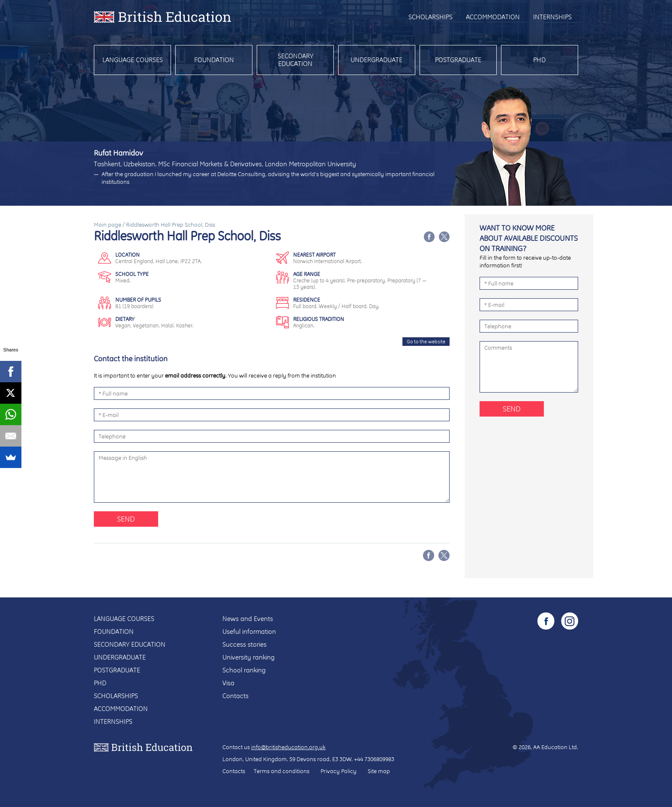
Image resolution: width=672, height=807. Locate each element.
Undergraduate (376, 60)
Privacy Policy (339, 771)
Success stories (244, 644)
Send (126, 519)
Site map (379, 771)
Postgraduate (458, 60)
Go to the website (426, 342)
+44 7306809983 (374, 759)
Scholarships (430, 17)
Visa (228, 683)
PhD (539, 60)
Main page (108, 225)
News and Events (248, 619)
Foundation (214, 60)
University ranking (249, 657)
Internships (552, 17)
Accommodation (493, 17)
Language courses (133, 60)
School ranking (244, 670)
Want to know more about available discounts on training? (529, 238)
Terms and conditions (282, 771)
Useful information (249, 631)
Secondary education (295, 60)
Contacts (235, 696)
